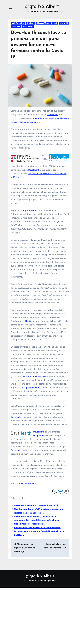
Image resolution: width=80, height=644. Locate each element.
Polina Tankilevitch (27, 484)
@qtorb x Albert (42, 7)
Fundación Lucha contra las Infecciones (47, 174)
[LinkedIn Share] (60, 491)
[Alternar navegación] (10, 9)
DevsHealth (28, 27)
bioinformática (18, 23)
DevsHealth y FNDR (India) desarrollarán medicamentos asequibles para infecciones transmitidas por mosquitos (36, 520)
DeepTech (38, 436)
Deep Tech (16, 27)
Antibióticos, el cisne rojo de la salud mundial (37, 528)
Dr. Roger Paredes (28, 211)
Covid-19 (64, 23)
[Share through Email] (66, 491)
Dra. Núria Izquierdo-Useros (35, 376)
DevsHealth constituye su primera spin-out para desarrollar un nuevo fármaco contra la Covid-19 (39, 45)
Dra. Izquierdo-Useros (30, 388)
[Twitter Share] (55, 491)
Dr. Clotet (31, 321)
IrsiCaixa (15, 177)
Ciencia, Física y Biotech (47, 23)
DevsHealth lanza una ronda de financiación (37, 505)
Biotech (31, 23)
